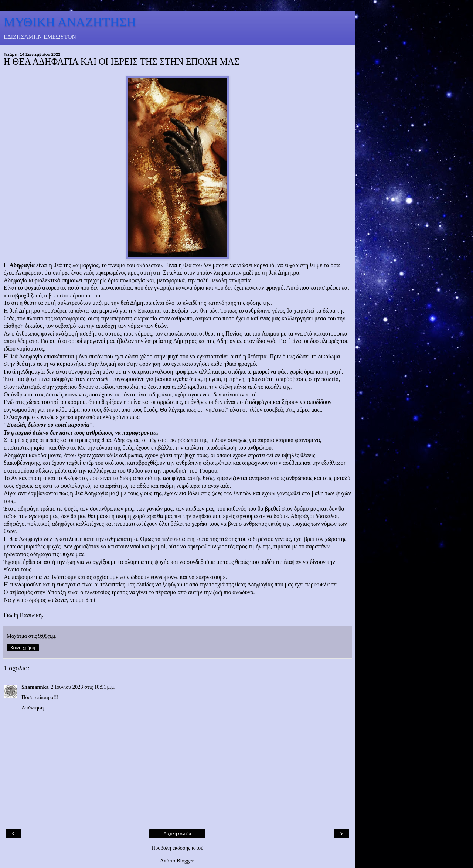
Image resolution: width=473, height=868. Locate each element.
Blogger (185, 861)
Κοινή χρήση (23, 648)
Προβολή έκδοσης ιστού (178, 848)
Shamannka (35, 687)
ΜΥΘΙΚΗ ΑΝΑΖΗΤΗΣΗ (70, 22)
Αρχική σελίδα (178, 834)
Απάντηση (33, 708)
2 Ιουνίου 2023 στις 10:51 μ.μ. (83, 687)
